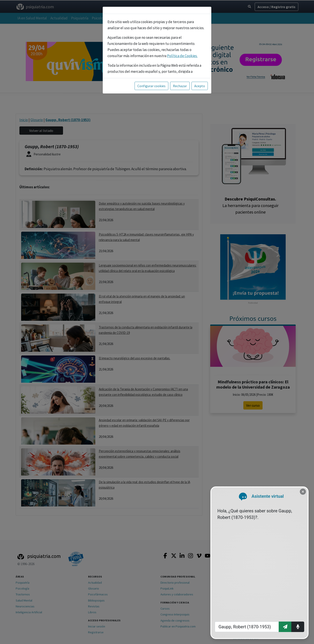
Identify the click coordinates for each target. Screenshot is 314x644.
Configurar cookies (151, 86)
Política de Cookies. (182, 56)
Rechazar (180, 86)
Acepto (200, 86)
